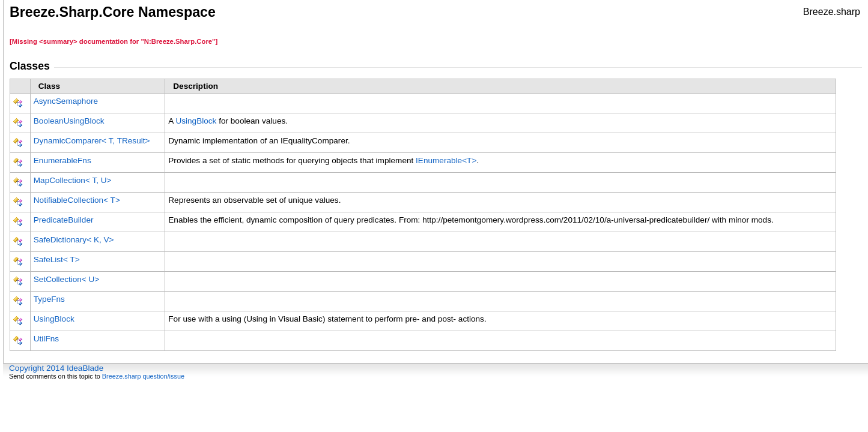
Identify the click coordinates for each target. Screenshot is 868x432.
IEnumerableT (446, 160)
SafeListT (57, 259)
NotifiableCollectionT (77, 200)
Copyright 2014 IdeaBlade (56, 368)
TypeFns (49, 299)
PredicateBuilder (64, 220)
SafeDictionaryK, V (74, 240)
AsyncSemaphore (66, 101)
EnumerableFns (62, 160)
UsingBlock (196, 121)
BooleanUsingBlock (69, 121)
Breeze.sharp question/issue (143, 376)
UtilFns (46, 339)
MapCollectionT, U (73, 180)
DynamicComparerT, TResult (92, 141)
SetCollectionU (67, 279)
